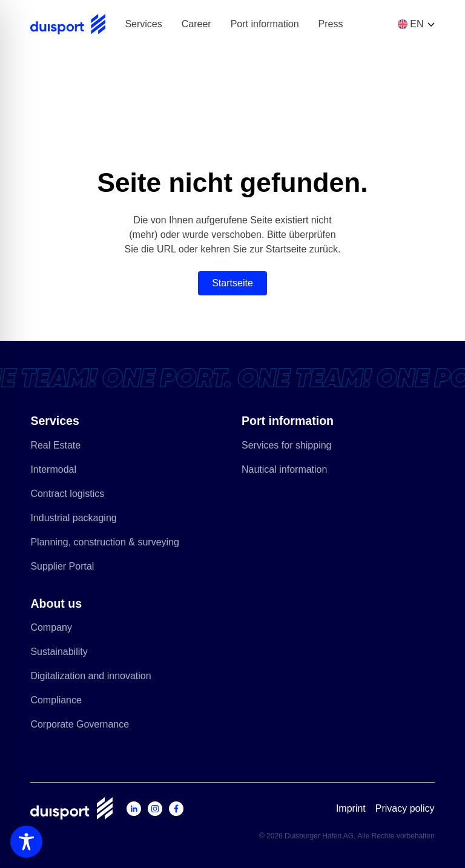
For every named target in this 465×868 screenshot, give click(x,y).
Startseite (232, 283)
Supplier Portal (67, 569)
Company (56, 630)
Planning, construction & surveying (109, 544)
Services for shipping (292, 448)
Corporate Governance (84, 727)
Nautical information (289, 472)
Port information (265, 24)
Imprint (351, 808)
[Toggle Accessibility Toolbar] (26, 842)
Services (143, 24)
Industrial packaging (78, 520)
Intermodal (58, 472)
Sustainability (64, 654)
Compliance (61, 702)
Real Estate (60, 448)
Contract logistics (72, 496)
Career (196, 24)
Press (331, 24)
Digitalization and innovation (95, 678)
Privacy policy (405, 808)
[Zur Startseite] (68, 24)
